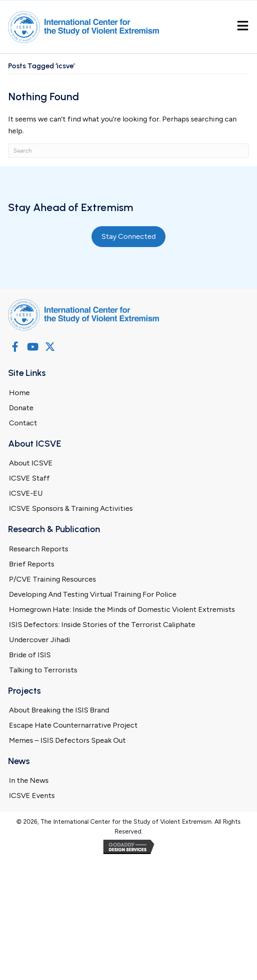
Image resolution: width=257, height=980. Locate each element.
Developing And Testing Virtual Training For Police (93, 594)
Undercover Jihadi (40, 640)
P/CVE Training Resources (53, 579)
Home (19, 393)
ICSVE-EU (26, 493)
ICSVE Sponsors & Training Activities (71, 508)
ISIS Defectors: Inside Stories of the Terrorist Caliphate (102, 625)
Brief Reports (32, 564)
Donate (21, 408)
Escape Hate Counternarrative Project (73, 725)
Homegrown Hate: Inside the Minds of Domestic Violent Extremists (122, 609)
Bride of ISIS (30, 655)
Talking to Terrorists (43, 670)
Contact (23, 423)
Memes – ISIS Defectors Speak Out (67, 740)
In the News (29, 780)
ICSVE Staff (29, 478)
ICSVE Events (32, 796)
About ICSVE (31, 463)
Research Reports (39, 549)
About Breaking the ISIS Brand (59, 710)
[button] (15, 347)
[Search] (128, 151)
